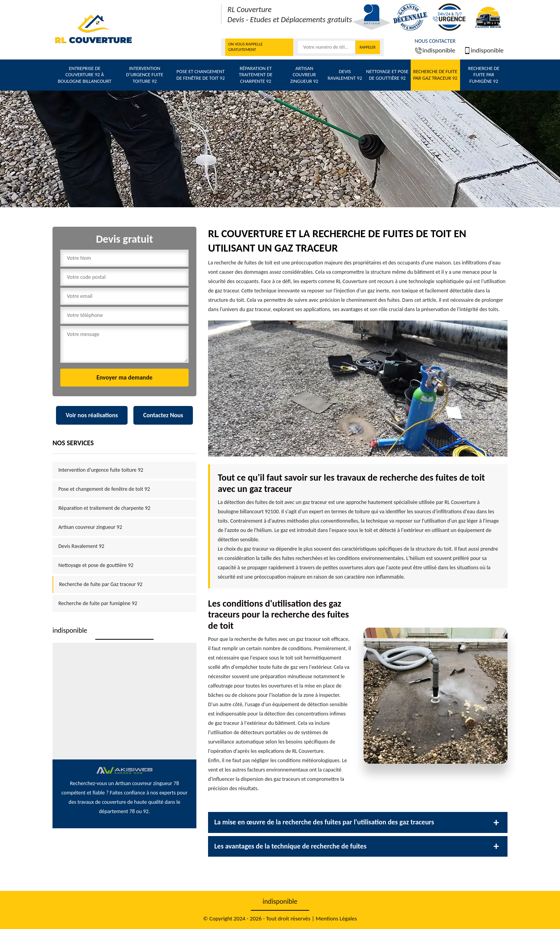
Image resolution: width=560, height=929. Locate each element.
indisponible (435, 50)
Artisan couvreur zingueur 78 (147, 783)
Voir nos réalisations (92, 415)
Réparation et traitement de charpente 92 (255, 75)
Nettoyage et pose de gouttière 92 (387, 75)
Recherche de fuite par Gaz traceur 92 (435, 75)
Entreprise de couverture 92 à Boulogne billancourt (85, 75)
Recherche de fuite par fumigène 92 (484, 75)
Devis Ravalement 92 (345, 75)
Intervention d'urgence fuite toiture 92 (145, 75)
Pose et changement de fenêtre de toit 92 (200, 75)
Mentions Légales (336, 919)
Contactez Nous (163, 415)
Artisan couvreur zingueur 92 (304, 75)
